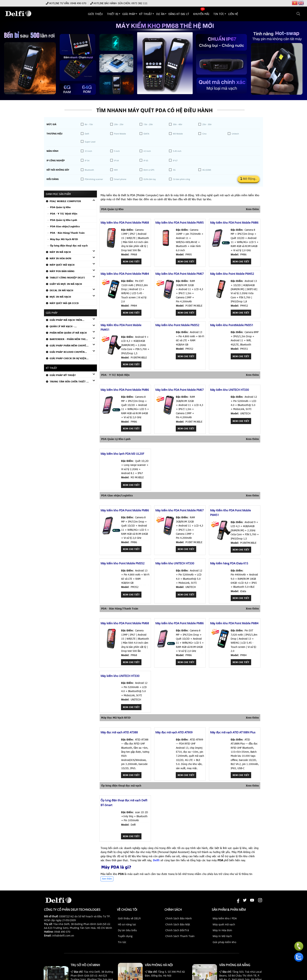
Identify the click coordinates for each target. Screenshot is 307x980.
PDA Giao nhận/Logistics (65, 226)
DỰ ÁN (160, 14)
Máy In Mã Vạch (60, 252)
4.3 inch (147, 151)
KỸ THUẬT (146, 14)
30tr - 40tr (178, 124)
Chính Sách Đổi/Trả (177, 930)
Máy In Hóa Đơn (60, 258)
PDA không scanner (94, 179)
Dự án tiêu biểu (127, 930)
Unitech (235, 134)
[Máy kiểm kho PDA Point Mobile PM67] (166, 298)
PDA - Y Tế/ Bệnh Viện (64, 214)
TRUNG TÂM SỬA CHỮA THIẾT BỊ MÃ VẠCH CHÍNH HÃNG (68, 382)
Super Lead (90, 142)
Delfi (87, 134)
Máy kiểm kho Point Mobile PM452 (232, 274)
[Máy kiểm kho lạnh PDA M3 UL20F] (111, 478)
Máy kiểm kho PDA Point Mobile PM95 (180, 223)
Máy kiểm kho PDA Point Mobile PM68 (125, 223)
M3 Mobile (178, 134)
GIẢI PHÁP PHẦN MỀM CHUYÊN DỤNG (67, 346)
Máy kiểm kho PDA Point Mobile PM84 (125, 274)
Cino (204, 134)
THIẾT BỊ (113, 14)
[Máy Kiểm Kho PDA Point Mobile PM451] (111, 354)
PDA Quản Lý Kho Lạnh (64, 220)
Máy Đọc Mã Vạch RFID (64, 239)
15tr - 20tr (148, 124)
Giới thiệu (96, 14)
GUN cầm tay (150, 179)
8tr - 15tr (89, 124)
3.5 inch (88, 151)
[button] (299, 14)
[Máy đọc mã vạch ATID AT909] (166, 757)
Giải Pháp (129, 14)
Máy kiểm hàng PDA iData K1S (229, 563)
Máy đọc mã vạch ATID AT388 (119, 732)
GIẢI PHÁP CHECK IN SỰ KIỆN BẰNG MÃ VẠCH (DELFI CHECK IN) (67, 359)
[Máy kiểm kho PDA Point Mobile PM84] (111, 298)
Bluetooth (89, 170)
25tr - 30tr (207, 124)
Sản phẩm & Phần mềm (229, 910)
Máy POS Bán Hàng (62, 271)
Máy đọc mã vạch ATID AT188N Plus (233, 732)
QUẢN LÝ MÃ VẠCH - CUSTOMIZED (60, 327)
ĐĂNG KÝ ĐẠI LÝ (179, 14)
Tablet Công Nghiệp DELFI (67, 278)
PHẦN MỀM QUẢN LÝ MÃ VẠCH (68, 333)
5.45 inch (177, 151)
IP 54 (87, 161)
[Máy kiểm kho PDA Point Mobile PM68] (111, 247)
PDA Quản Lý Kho (60, 207)
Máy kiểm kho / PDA (225, 918)
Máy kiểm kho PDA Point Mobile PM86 (234, 223)
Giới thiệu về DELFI (129, 918)
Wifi (116, 170)
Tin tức (122, 942)
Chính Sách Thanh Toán (180, 936)
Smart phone (120, 179)
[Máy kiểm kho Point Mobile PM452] (221, 298)
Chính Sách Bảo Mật (178, 924)
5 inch (117, 151)
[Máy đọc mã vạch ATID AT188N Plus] (221, 757)
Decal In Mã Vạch (61, 290)
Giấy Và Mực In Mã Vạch (66, 284)
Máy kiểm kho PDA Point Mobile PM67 (180, 274)
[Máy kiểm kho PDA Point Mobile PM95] (166, 247)
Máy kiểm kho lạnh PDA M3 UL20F (122, 454)
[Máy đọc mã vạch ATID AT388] (111, 757)
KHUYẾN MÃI (201, 14)
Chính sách (173, 910)
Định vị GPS (149, 170)
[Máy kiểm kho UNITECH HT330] (221, 414)
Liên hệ (233, 14)
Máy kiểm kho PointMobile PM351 (232, 325)
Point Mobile (120, 134)
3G (174, 170)
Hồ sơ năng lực (127, 924)
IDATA (146, 134)
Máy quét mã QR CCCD (64, 303)
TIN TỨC (219, 14)
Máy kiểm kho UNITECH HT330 (230, 390)
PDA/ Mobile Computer (65, 201)
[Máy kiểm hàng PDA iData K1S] (221, 588)
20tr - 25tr (119, 124)
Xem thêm (252, 209)
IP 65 (146, 161)
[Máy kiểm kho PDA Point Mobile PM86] (221, 247)
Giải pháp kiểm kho (224, 942)
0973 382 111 (139, 3)
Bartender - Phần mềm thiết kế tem (67, 340)
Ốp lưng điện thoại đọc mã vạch (69, 246)
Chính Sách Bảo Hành (179, 918)
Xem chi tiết (131, 261)
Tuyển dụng (125, 936)
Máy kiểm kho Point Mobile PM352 (177, 325)
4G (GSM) (207, 170)
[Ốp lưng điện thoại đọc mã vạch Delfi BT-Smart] (111, 829)
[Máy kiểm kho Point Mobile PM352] (166, 349)
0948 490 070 (78, 3)
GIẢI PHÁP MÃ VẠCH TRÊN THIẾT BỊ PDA (64, 320)
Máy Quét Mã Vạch (62, 265)
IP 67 (175, 161)
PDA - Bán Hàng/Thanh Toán (67, 233)
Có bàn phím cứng (181, 179)
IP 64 (116, 161)
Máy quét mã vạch (224, 924)
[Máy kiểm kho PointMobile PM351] (221, 349)
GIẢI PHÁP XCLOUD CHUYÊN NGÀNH (65, 352)
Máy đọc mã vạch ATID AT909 (174, 732)
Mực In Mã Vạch (60, 297)
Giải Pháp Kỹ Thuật (63, 375)
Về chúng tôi (127, 910)
